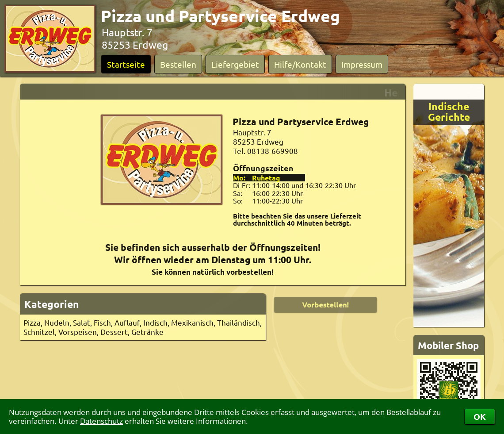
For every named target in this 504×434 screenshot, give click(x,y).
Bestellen (178, 64)
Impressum (362, 64)
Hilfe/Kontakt (300, 64)
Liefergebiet (235, 64)
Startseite (126, 64)
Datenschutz (101, 421)
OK (480, 417)
